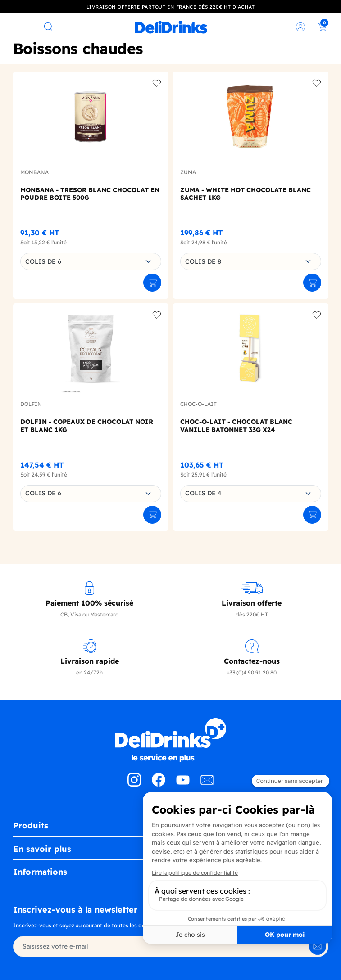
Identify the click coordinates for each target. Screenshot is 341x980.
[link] (171, 27)
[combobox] (91, 261)
